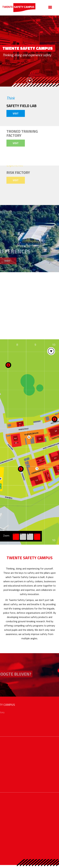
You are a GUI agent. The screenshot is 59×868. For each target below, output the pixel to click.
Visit (16, 113)
